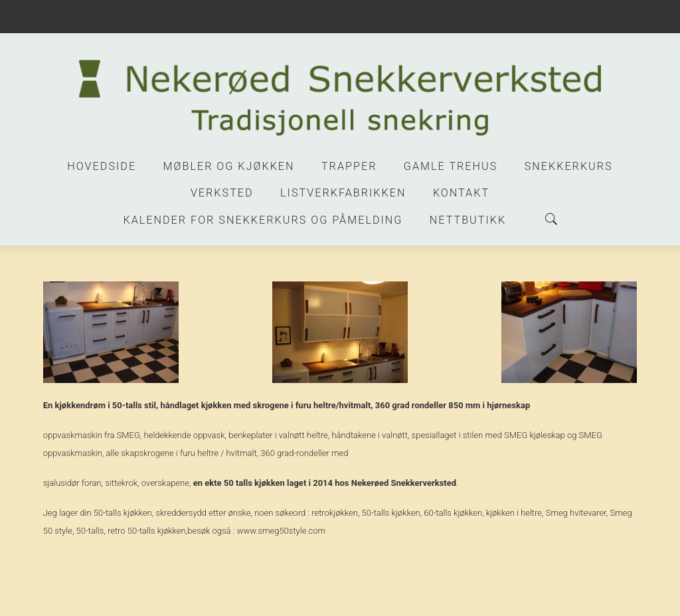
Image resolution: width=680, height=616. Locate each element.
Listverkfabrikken (343, 193)
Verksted (222, 193)
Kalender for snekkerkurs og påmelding (263, 220)
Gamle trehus (451, 166)
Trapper (349, 166)
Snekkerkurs (569, 166)
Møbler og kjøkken (229, 166)
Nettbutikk (468, 220)
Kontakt (461, 193)
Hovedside (102, 166)
